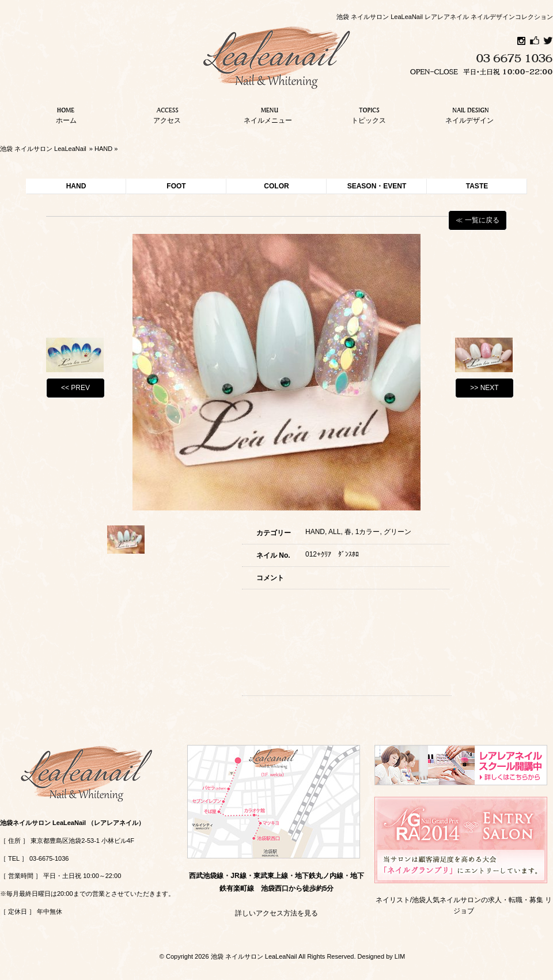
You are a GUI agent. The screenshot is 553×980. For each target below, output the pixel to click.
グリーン (397, 532)
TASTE (477, 186)
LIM (400, 956)
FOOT (176, 186)
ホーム (66, 114)
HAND (103, 149)
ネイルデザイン (469, 114)
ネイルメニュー (268, 114)
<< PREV (75, 388)
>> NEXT (484, 388)
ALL (334, 532)
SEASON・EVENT (377, 186)
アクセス (167, 114)
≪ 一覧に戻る (477, 220)
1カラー (368, 532)
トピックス (369, 114)
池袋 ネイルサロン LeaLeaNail (43, 149)
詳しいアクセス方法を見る (276, 913)
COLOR (276, 186)
